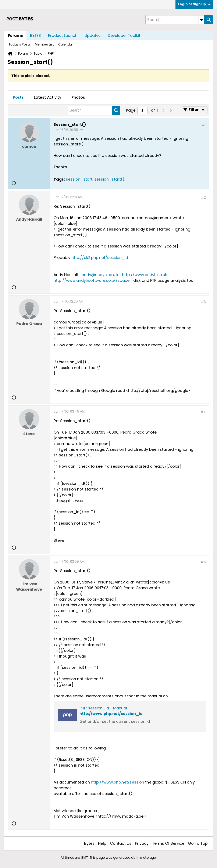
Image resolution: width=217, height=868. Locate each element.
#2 (203, 197)
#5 (203, 562)
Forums (15, 35)
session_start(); (110, 179)
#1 (204, 125)
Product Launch (63, 35)
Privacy (142, 843)
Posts (18, 97)
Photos (78, 97)
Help (102, 843)
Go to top (198, 843)
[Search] (175, 20)
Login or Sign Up (194, 4)
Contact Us (121, 843)
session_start (79, 179)
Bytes (89, 843)
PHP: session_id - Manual (103, 708)
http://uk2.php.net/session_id (100, 258)
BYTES (35, 35)
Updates (93, 35)
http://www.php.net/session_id (111, 714)
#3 (203, 302)
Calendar (66, 44)
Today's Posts (20, 44)
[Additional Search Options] (202, 20)
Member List (45, 44)
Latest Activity (48, 97)
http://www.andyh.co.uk (145, 275)
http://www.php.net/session (118, 782)
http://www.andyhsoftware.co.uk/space (92, 280)
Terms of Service (168, 843)
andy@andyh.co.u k (100, 275)
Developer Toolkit (124, 35)
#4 (203, 412)
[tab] (18, 98)
